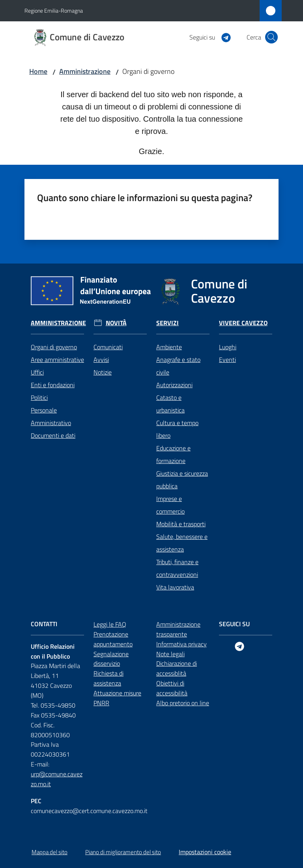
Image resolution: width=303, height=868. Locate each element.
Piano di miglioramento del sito (123, 852)
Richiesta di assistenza (108, 678)
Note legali (170, 654)
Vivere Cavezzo (243, 323)
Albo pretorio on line (183, 703)
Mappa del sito (50, 852)
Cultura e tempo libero (177, 429)
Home (38, 71)
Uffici (37, 372)
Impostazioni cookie (205, 852)
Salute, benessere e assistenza (182, 543)
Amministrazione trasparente (178, 629)
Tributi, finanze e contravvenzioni (177, 568)
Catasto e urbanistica (170, 404)
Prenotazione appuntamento (113, 639)
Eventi (227, 360)
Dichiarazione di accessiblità (177, 668)
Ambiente (169, 347)
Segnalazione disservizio (111, 659)
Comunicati (108, 347)
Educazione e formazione (173, 454)
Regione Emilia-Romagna (54, 10)
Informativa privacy (181, 644)
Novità (116, 323)
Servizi (167, 323)
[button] (271, 37)
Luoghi (228, 347)
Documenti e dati (53, 435)
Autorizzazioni (174, 385)
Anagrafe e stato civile (178, 366)
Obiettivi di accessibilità (172, 688)
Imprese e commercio (170, 505)
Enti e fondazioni (53, 385)
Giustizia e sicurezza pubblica (182, 480)
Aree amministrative (57, 360)
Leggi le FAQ (110, 624)
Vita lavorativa (175, 587)
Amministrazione (85, 71)
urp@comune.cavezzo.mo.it (57, 779)
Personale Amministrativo (51, 416)
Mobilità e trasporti (181, 524)
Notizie (103, 372)
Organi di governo (54, 347)
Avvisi (101, 360)
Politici (39, 397)
